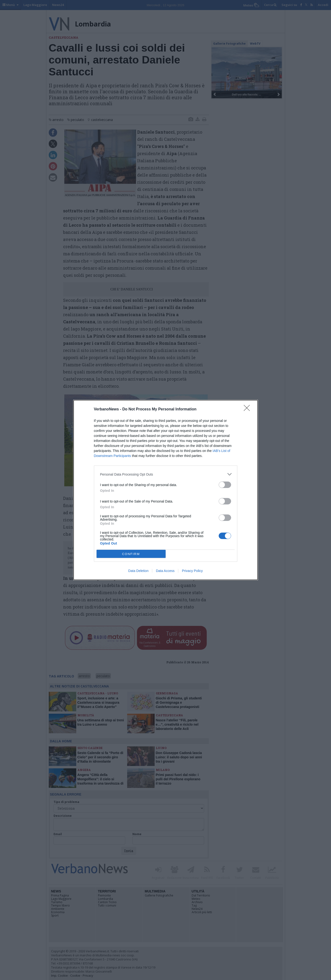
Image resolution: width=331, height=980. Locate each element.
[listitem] (166, 474)
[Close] (248, 409)
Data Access (165, 571)
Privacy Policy (192, 571)
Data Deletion (138, 571)
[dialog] (166, 490)
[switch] (225, 485)
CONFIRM (131, 554)
